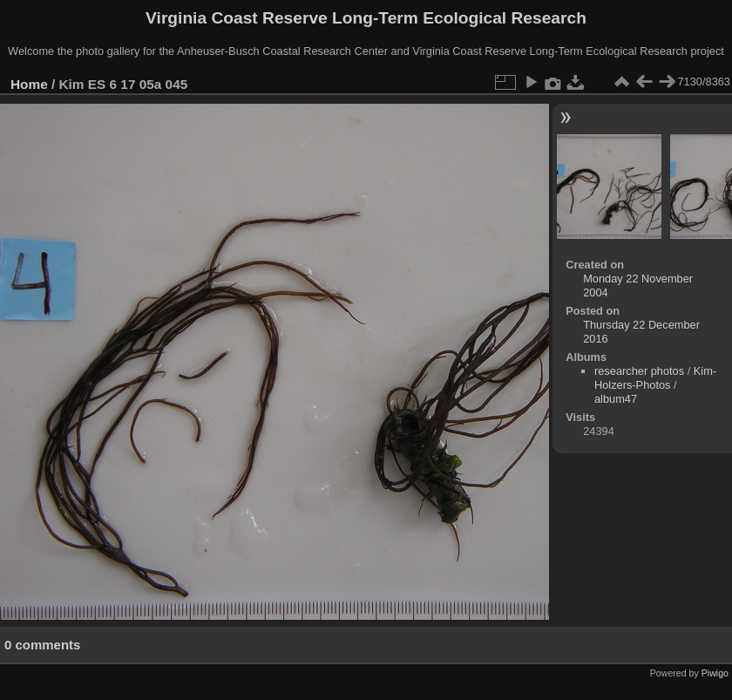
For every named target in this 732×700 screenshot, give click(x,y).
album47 (616, 399)
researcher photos (639, 371)
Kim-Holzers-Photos (655, 378)
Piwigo (715, 673)
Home (29, 84)
